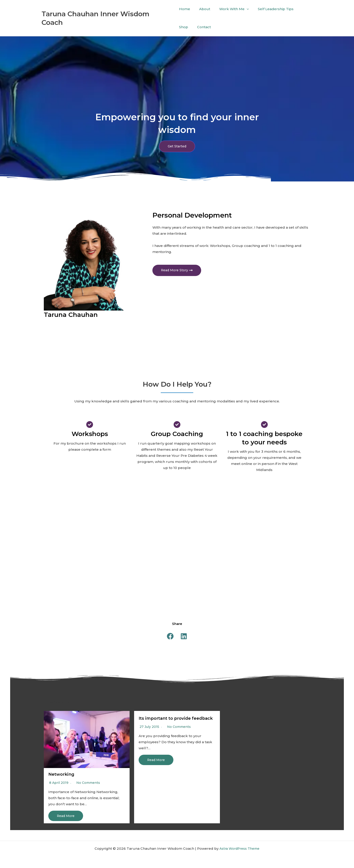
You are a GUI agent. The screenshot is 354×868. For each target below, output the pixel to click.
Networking (62, 775)
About (202, 9)
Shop (298, 9)
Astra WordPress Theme (239, 848)
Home (185, 9)
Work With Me (229, 9)
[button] (170, 636)
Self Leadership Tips (269, 9)
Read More (67, 816)
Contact (186, 27)
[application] (242, 9)
